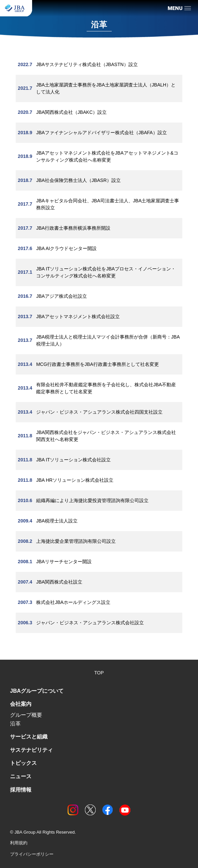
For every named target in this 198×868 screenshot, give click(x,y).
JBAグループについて (37, 691)
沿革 (15, 724)
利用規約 (19, 843)
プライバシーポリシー (32, 854)
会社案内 (21, 704)
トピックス (23, 763)
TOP (99, 673)
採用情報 (21, 790)
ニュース (21, 776)
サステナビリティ (31, 750)
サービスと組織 (29, 737)
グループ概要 (26, 715)
